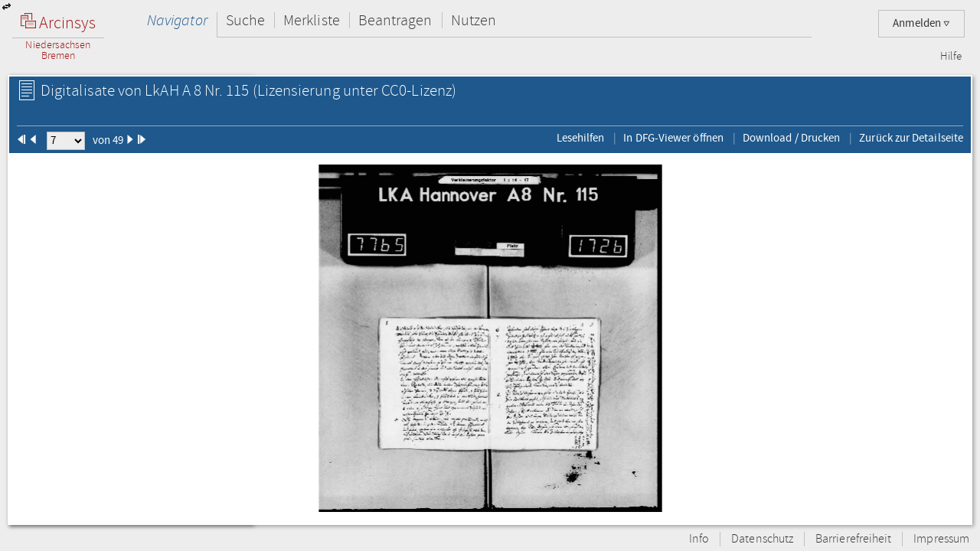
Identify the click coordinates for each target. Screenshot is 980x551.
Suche (245, 20)
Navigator (177, 20)
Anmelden (921, 23)
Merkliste (312, 20)
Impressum (941, 539)
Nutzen (474, 20)
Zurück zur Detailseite (911, 138)
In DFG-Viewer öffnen (673, 138)
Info (699, 539)
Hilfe (951, 57)
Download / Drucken (791, 138)
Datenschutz (762, 539)
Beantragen (395, 20)
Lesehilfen (581, 138)
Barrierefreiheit (853, 539)
